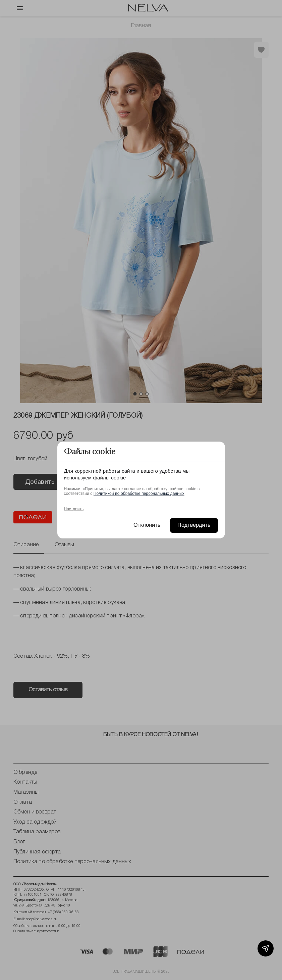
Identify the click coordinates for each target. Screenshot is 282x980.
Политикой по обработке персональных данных (139, 494)
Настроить (74, 509)
